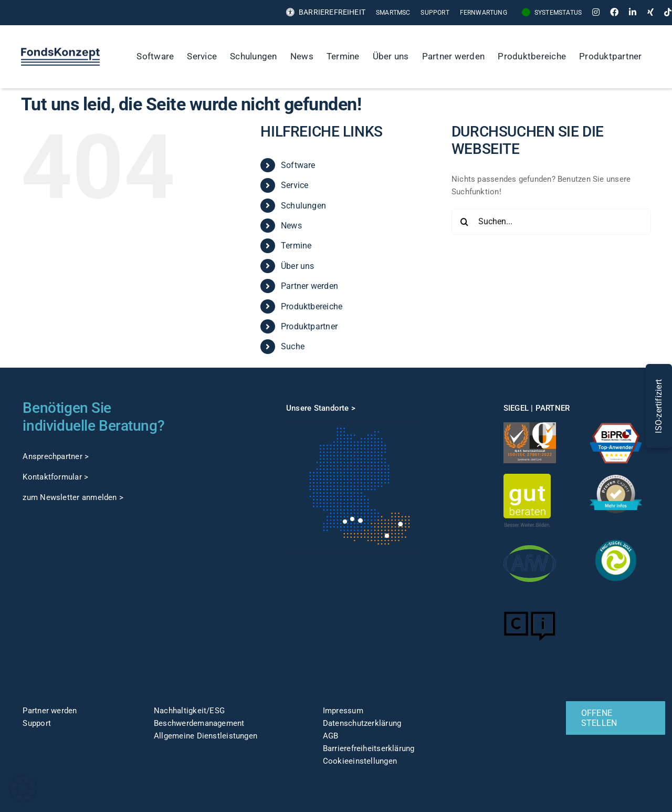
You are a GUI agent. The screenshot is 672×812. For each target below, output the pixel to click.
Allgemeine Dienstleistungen (206, 736)
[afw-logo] (530, 541)
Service (295, 185)
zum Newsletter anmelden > (73, 497)
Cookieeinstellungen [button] (360, 761)
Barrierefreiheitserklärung (369, 748)
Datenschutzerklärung (362, 723)
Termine (296, 246)
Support (37, 723)
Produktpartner (309, 326)
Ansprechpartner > (56, 456)
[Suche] (659, 57)
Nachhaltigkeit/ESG (189, 711)
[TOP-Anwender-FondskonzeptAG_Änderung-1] (616, 426)
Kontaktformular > (55, 477)
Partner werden (309, 286)
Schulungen (303, 206)
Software (298, 165)
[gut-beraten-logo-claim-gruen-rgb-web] (527, 477)
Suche (293, 346)
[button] (23, 789)
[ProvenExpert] (616, 478)
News (291, 226)
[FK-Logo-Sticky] (60, 51)
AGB (331, 736)
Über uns (298, 266)
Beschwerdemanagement (199, 723)
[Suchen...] (551, 222)
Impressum (343, 711)
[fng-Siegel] (616, 538)
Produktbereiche (312, 306)
